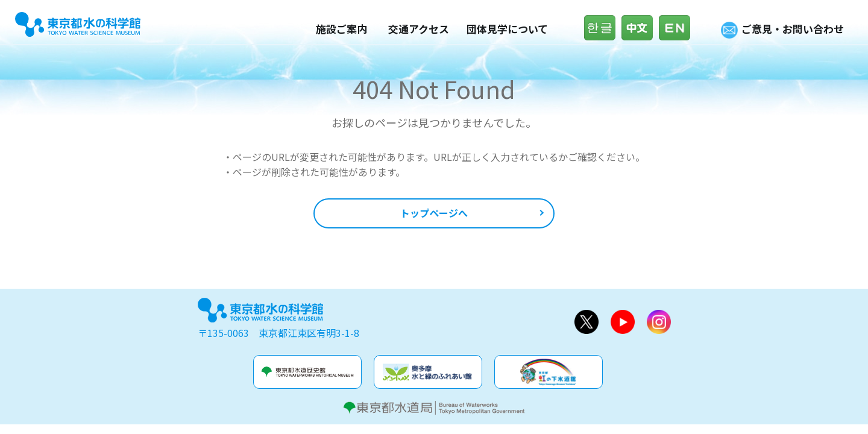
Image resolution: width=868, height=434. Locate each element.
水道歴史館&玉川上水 (307, 372)
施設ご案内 (341, 29)
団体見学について (507, 29)
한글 (603, 28)
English (678, 28)
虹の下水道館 (549, 372)
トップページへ (434, 213)
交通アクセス (419, 29)
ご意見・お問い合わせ (793, 29)
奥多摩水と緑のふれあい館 (428, 372)
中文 (640, 28)
